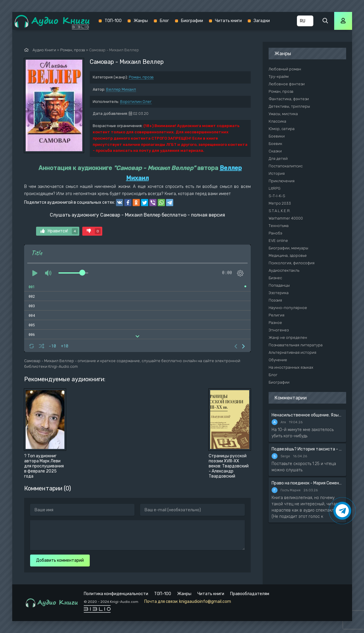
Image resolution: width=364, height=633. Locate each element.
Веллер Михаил (121, 89)
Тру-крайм (279, 77)
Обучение (278, 360)
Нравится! (59, 231)
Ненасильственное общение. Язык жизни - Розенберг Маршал (307, 415)
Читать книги (228, 21)
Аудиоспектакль (284, 270)
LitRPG (275, 188)
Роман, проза (141, 77)
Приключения (282, 181)
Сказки (275, 151)
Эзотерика (279, 293)
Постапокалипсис (286, 166)
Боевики (277, 136)
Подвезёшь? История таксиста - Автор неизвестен (307, 449)
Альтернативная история (292, 352)
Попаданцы (279, 285)
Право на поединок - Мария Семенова (307, 483)
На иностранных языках (291, 367)
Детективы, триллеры (289, 106)
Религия (277, 315)
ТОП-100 (113, 21)
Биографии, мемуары (288, 248)
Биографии (192, 21)
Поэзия (275, 300)
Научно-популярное (288, 308)
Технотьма (279, 226)
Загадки (262, 21)
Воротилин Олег (136, 102)
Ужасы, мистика (283, 114)
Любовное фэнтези (287, 84)
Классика (277, 121)
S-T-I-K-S (277, 196)
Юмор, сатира (282, 129)
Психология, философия (292, 263)
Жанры (141, 21)
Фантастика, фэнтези (289, 99)
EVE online (278, 241)
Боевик (275, 144)
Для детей (278, 159)
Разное (275, 323)
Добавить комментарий (60, 560)
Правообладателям (250, 594)
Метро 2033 (280, 203)
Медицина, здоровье (288, 255)
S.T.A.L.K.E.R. (280, 211)
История (277, 173)
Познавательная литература (296, 345)
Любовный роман (285, 69)
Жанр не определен (288, 338)
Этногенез (279, 330)
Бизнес (275, 278)
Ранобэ (275, 233)
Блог (164, 21)
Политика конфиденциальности (116, 594)
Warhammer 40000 (286, 218)
